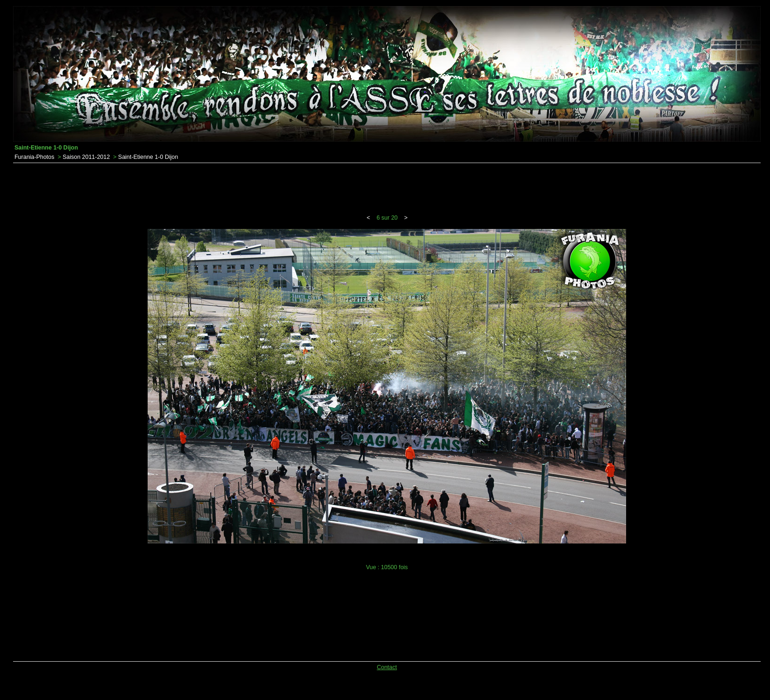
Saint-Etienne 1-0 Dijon (148, 157)
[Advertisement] (387, 189)
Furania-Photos (34, 157)
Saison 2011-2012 (86, 157)
